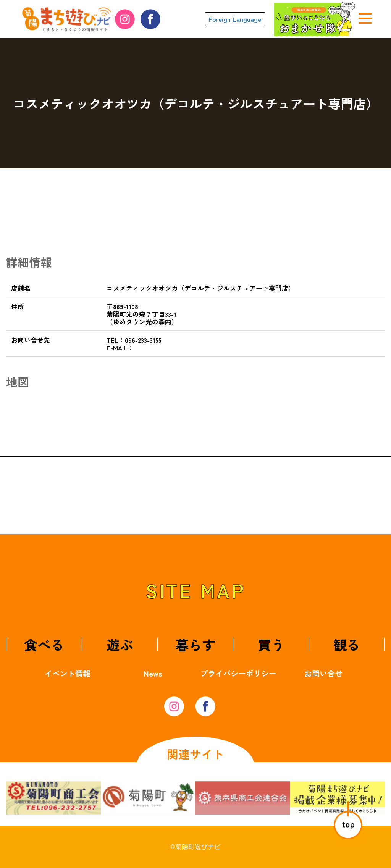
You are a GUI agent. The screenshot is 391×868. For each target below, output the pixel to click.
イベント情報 (68, 673)
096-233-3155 (134, 340)
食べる (44, 644)
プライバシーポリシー (238, 673)
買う (271, 644)
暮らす (195, 644)
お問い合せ (323, 673)
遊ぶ (120, 644)
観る (347, 644)
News (153, 673)
